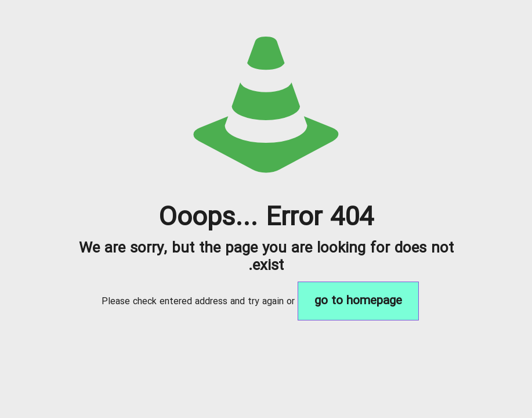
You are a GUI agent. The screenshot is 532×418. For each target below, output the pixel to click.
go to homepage (358, 301)
